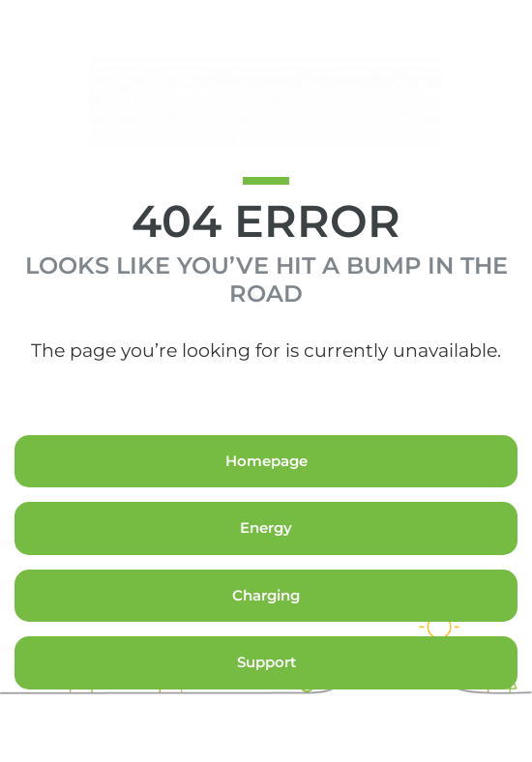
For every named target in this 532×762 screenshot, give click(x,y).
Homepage (266, 461)
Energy (266, 528)
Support (266, 662)
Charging (266, 595)
